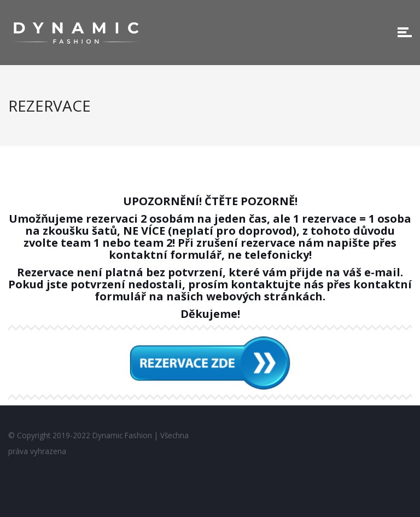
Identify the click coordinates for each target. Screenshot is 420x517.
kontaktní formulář (165, 255)
